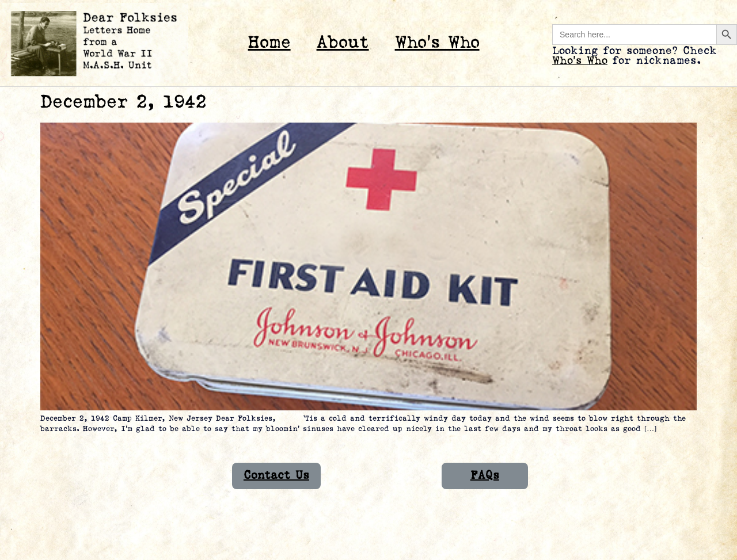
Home (269, 43)
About (343, 43)
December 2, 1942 (123, 102)
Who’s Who (437, 43)
